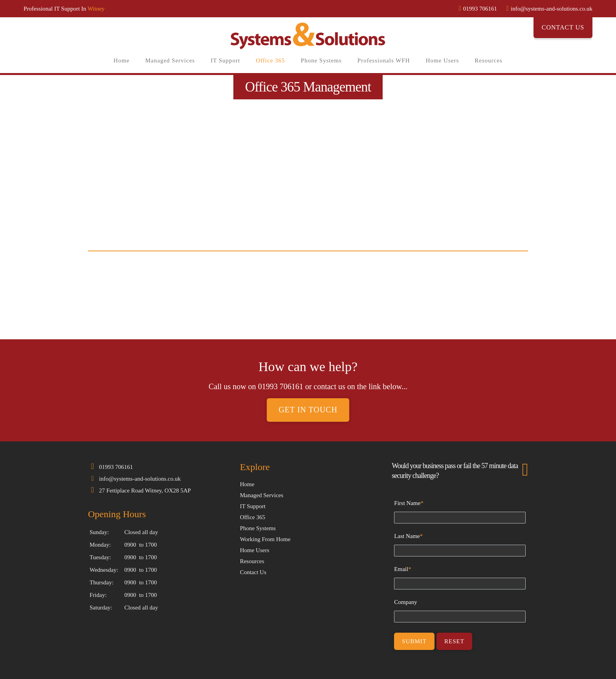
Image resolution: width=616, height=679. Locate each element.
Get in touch (308, 410)
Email (402, 569)
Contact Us (563, 27)
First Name (409, 503)
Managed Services (170, 60)
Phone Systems (321, 60)
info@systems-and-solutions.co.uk (140, 479)
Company (405, 602)
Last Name (408, 536)
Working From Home (265, 539)
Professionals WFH (384, 60)
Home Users (443, 60)
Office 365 (270, 60)
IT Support (225, 60)
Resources (489, 60)
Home (122, 60)
